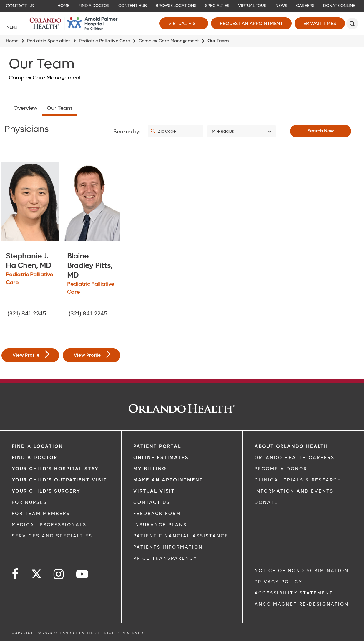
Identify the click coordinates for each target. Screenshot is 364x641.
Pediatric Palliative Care (104, 41)
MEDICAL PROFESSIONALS (49, 525)
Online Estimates (161, 458)
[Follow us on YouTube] (83, 574)
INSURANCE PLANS (160, 525)
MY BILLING (150, 469)
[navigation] (182, 6)
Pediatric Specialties (49, 41)
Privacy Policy (279, 582)
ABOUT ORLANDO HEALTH (291, 446)
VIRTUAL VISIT (154, 491)
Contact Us (20, 6)
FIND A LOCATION (37, 446)
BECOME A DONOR (281, 469)
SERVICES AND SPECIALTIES (52, 536)
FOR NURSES (29, 502)
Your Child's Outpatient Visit (59, 480)
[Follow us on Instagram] (59, 574)
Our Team (59, 108)
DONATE (266, 502)
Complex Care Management (169, 41)
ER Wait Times (320, 23)
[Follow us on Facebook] (16, 574)
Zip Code (167, 131)
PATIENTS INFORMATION (168, 547)
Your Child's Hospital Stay (55, 469)
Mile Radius (223, 131)
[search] (352, 24)
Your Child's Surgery (46, 491)
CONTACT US (152, 502)
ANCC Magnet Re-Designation (302, 604)
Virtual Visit (184, 23)
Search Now (321, 131)
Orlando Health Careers (295, 458)
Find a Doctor (35, 458)
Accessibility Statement (294, 593)
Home (12, 41)
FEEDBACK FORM (157, 514)
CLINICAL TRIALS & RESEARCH (298, 480)
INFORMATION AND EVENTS (294, 491)
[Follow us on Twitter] (36, 572)
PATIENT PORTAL (157, 446)
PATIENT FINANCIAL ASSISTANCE (181, 536)
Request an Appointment (251, 23)
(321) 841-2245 (27, 314)
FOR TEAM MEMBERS (41, 514)
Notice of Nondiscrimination (302, 571)
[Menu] (12, 24)
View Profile (31, 354)
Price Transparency (165, 558)
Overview (26, 108)
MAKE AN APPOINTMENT (168, 480)
